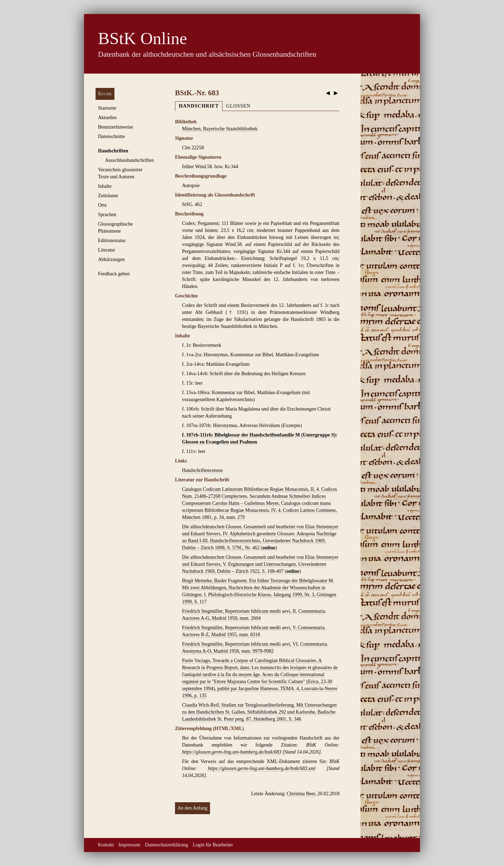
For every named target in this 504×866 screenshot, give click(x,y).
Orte (102, 205)
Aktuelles (107, 118)
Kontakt (106, 845)
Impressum (129, 845)
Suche (105, 94)
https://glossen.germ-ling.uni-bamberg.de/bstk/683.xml (262, 768)
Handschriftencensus (202, 470)
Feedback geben (114, 274)
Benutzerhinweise (115, 127)
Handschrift (199, 106)
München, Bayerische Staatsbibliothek (220, 129)
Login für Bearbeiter (213, 845)
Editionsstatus (112, 240)
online (269, 548)
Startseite (107, 108)
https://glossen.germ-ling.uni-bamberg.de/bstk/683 (232, 752)
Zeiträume (108, 196)
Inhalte (105, 186)
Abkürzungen (111, 259)
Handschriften (113, 151)
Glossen (238, 106)
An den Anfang (192, 808)
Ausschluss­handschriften (129, 160)
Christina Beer (301, 794)
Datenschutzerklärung (166, 845)
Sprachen (107, 215)
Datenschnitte (111, 136)
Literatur (107, 250)
